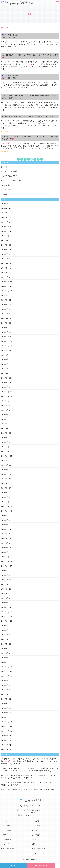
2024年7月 (5, 305)
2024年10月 (5, 291)
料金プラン (6, 835)
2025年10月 (5, 236)
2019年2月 (5, 603)
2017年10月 (5, 676)
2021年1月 (5, 497)
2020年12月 (5, 502)
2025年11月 (5, 231)
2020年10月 (5, 511)
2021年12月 (5, 447)
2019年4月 (5, 594)
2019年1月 (5, 607)
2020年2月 (5, 548)
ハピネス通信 (6, 185)
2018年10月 (5, 621)
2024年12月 (5, 282)
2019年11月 (5, 561)
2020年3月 (5, 543)
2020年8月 (5, 520)
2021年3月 (5, 488)
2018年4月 (5, 649)
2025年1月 (5, 277)
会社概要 (35, 840)
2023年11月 (5, 341)
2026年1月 (5, 222)
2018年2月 (5, 658)
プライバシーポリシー (39, 853)
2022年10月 (5, 401)
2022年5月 (5, 424)
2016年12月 (5, 722)
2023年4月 (5, 373)
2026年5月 (5, 204)
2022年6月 (5, 419)
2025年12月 (5, 227)
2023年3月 (5, 378)
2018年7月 (5, 635)
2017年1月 (5, 717)
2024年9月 (5, 295)
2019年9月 (5, 571)
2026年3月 (5, 213)
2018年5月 (5, 644)
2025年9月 (5, 240)
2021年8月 (5, 465)
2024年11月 (5, 286)
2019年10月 (5, 566)
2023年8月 (5, 355)
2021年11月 (5, 451)
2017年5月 (5, 699)
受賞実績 (4, 194)
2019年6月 (5, 584)
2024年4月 (5, 318)
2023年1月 (5, 387)
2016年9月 (5, 736)
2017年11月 (5, 671)
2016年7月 (5, 745)
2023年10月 (5, 346)
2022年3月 (5, 433)
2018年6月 (5, 639)
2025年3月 (5, 268)
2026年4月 (5, 208)
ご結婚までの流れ (8, 840)
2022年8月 (5, 410)
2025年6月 (5, 254)
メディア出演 (6, 190)
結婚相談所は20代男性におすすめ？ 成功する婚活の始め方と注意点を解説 (28, 789)
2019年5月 (5, 589)
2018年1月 (5, 662)
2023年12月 (5, 337)
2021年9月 (5, 461)
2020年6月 (5, 529)
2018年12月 (5, 612)
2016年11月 (5, 727)
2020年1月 (5, 552)
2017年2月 (5, 713)
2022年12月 (5, 392)
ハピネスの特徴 (7, 830)
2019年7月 (5, 580)
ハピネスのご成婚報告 (9, 171)
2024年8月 (5, 300)
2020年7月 (5, 525)
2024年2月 (5, 328)
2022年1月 (5, 442)
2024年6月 (5, 309)
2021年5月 (5, 479)
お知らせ (4, 167)
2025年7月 (5, 250)
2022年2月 (5, 438)
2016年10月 (5, 731)
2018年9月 (5, 626)
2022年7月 (5, 415)
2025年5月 (5, 259)
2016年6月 (5, 749)
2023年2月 (5, 383)
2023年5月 (5, 369)
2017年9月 (5, 681)
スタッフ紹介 (7, 844)
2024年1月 (5, 332)
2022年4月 (5, 428)
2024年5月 (5, 314)
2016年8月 (5, 740)
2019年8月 (5, 575)
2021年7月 (5, 470)
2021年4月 (5, 483)
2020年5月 (5, 534)
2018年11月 (5, 616)
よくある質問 (36, 835)
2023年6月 (5, 364)
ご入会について (7, 826)
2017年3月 (5, 708)
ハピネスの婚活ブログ (9, 176)
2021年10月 (5, 456)
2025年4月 (5, 263)
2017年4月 (5, 704)
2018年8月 (5, 630)
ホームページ (7, 821)
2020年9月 (5, 516)
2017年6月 (5, 694)
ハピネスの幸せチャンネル (11, 181)
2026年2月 (5, 218)
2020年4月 (5, 539)
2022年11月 (5, 396)
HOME (7, 27)
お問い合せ (35, 844)
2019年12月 (5, 557)
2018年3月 (5, 653)
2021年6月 (5, 474)
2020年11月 (5, 506)
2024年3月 (5, 323)
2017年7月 (5, 690)
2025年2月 (5, 273)
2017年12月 (5, 667)
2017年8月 (5, 685)
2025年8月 (5, 245)
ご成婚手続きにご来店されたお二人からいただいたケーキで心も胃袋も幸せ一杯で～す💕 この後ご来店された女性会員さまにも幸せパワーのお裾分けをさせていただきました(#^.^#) (30, 761)
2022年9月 (5, 406)
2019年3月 (5, 598)
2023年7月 (5, 360)
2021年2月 (5, 493)
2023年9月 (5, 350)
